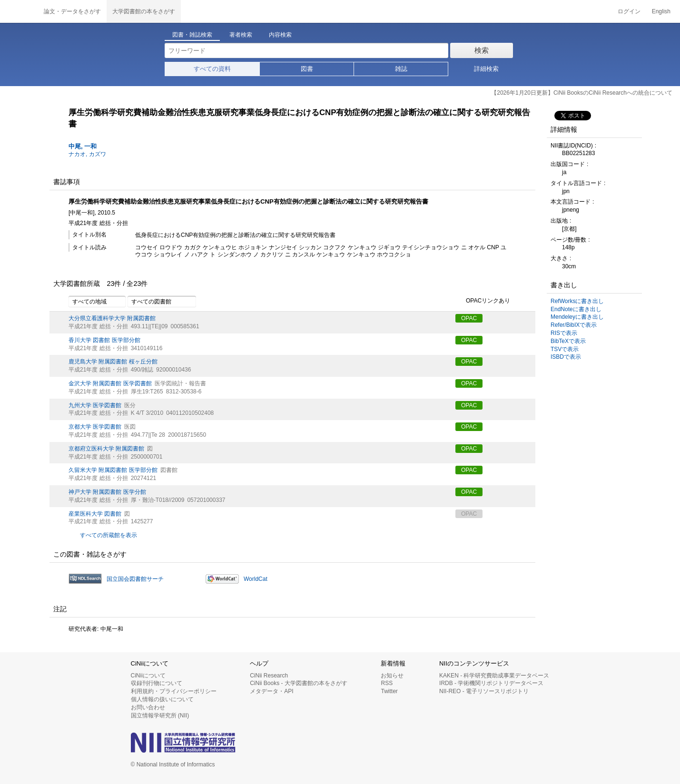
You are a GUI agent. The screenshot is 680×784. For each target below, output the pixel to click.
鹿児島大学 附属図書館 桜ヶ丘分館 (113, 362)
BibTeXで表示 (568, 341)
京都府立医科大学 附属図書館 (106, 449)
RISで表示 (564, 333)
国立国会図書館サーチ (135, 579)
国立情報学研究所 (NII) (160, 715)
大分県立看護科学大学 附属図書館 (112, 318)
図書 (307, 69)
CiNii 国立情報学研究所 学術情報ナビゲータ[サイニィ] (19, 11)
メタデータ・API (271, 691)
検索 (482, 50)
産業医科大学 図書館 (95, 514)
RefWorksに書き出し (577, 301)
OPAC (469, 318)
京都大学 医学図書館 (95, 427)
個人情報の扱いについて (162, 699)
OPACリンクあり (483, 301)
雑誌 (401, 69)
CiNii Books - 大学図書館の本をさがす (299, 683)
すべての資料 (212, 69)
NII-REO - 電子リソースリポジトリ (484, 691)
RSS (387, 683)
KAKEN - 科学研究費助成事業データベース (494, 676)
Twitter (389, 691)
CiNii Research (269, 676)
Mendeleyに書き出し (577, 317)
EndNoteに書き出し (576, 309)
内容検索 (280, 35)
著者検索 (241, 35)
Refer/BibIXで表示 (574, 325)
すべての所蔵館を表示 (108, 535)
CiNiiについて (148, 676)
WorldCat (256, 579)
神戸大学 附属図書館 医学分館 (107, 492)
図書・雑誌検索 (192, 35)
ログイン (629, 11)
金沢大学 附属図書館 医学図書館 (110, 383)
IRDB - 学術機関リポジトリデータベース (491, 683)
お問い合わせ (148, 707)
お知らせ (392, 676)
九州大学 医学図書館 (95, 405)
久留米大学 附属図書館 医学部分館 (113, 470)
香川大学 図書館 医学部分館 (104, 340)
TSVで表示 (565, 349)
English (661, 11)
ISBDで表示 (566, 357)
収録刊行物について (157, 683)
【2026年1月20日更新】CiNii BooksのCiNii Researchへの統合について (582, 93)
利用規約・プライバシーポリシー (174, 691)
